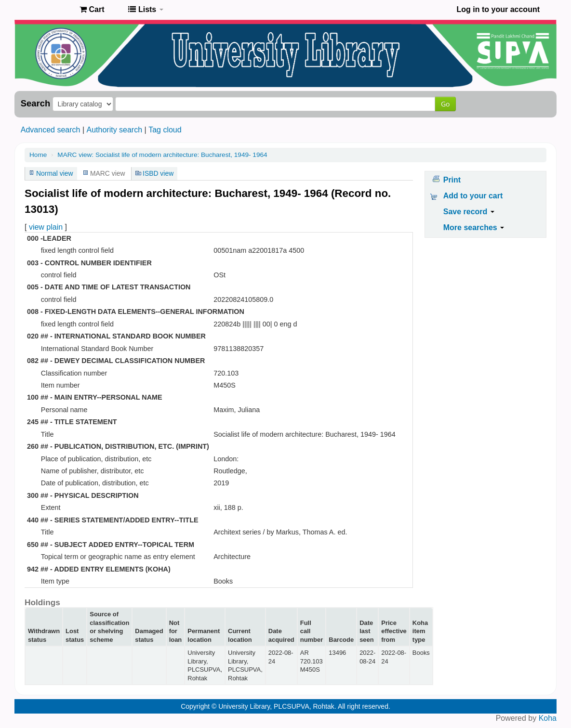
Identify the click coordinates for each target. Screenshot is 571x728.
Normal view (55, 173)
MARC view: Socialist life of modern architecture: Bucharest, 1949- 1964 (162, 155)
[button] (92, 10)
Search (35, 104)
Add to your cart (473, 196)
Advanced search (51, 130)
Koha (548, 718)
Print (452, 180)
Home (38, 155)
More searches (474, 227)
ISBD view (158, 173)
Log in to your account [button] (498, 9)
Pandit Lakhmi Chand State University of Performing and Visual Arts (48, 10)
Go (445, 104)
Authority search (114, 130)
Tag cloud (165, 130)
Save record (469, 212)
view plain (46, 227)
